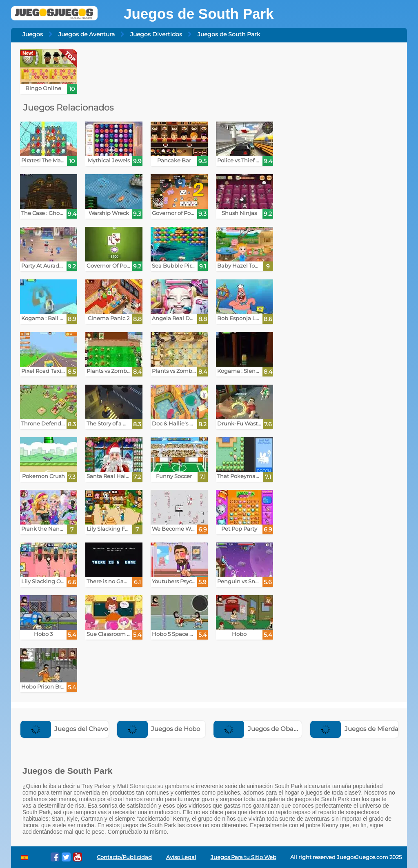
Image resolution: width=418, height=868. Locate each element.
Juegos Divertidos (156, 34)
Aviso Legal (181, 857)
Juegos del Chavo (64, 729)
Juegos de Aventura (87, 34)
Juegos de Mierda (354, 729)
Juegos (33, 34)
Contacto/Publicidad (124, 857)
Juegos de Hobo (159, 729)
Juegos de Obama (259, 729)
